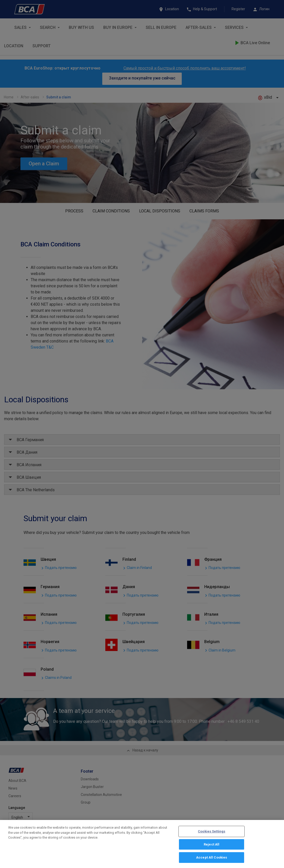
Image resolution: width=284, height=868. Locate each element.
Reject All (212, 846)
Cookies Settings (212, 833)
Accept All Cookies (212, 859)
